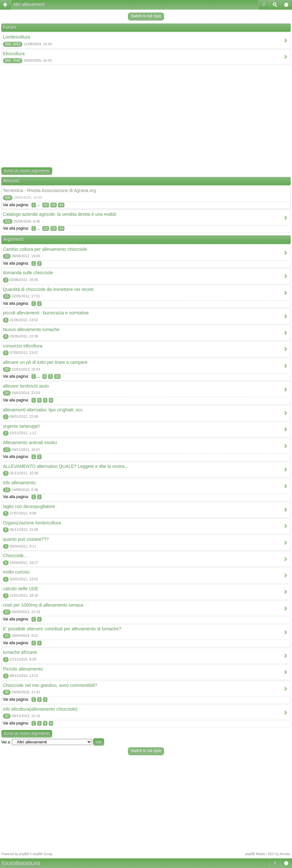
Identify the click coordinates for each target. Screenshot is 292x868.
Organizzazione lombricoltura (32, 523)
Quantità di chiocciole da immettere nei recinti (48, 289)
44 (61, 205)
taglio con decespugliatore (29, 506)
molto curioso (16, 572)
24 (61, 228)
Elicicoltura (14, 54)
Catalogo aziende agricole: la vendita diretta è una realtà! (60, 214)
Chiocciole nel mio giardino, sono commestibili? (50, 685)
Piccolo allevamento (23, 669)
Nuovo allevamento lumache (31, 329)
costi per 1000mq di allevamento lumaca (43, 605)
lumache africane (20, 652)
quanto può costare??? (26, 539)
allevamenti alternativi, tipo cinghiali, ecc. (43, 410)
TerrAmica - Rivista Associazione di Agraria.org (49, 190)
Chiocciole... (15, 556)
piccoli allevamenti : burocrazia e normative (46, 313)
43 (54, 205)
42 (46, 205)
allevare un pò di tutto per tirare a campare (45, 362)
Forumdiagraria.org (21, 863)
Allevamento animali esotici (30, 443)
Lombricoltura (17, 37)
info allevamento (19, 483)
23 (54, 228)
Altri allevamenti (29, 4)
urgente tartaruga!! (21, 426)
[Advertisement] (146, 117)
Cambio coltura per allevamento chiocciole (45, 249)
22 (46, 228)
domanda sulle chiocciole (28, 273)
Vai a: (6, 742)
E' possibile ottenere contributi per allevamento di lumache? (62, 629)
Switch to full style (146, 16)
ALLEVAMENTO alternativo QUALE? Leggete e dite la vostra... (66, 466)
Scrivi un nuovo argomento (27, 171)
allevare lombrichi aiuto (26, 386)
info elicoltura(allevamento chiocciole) (40, 709)
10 (57, 376)
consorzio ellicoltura (23, 346)
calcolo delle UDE (21, 589)
